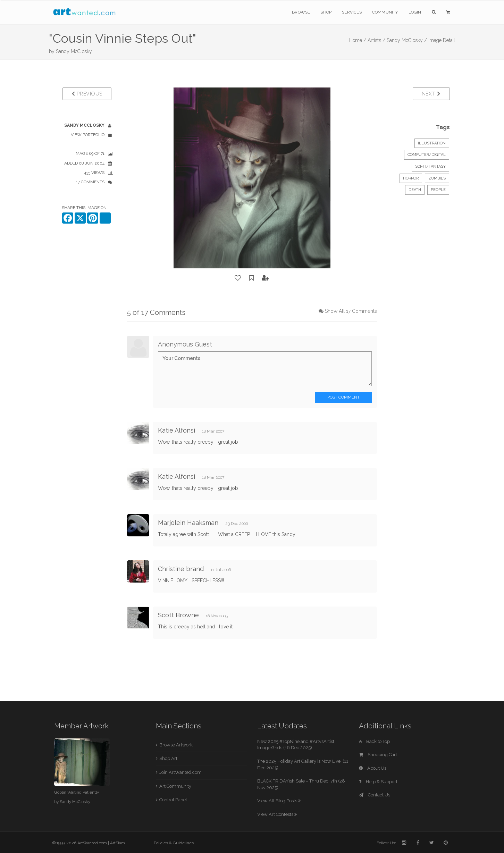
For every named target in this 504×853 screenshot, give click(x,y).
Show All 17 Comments (351, 311)
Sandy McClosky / (407, 40)
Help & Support (378, 782)
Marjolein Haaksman (188, 523)
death (415, 190)
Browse (301, 12)
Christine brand (181, 569)
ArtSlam (117, 843)
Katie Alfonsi (177, 430)
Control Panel (173, 800)
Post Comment (343, 397)
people (438, 190)
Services (352, 12)
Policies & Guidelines (174, 843)
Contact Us (375, 795)
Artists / (376, 40)
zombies (437, 178)
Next (431, 94)
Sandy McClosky (74, 51)
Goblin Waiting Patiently (77, 792)
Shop (326, 12)
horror (411, 178)
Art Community (175, 786)
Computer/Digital (427, 155)
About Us (373, 768)
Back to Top (374, 741)
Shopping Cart (378, 755)
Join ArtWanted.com (180, 772)
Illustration (432, 143)
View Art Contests (277, 814)
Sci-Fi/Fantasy (430, 166)
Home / (358, 40)
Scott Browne (178, 615)
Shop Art (168, 758)
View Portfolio (88, 135)
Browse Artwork (176, 745)
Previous (87, 94)
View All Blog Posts (279, 801)
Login (415, 12)
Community (385, 12)
